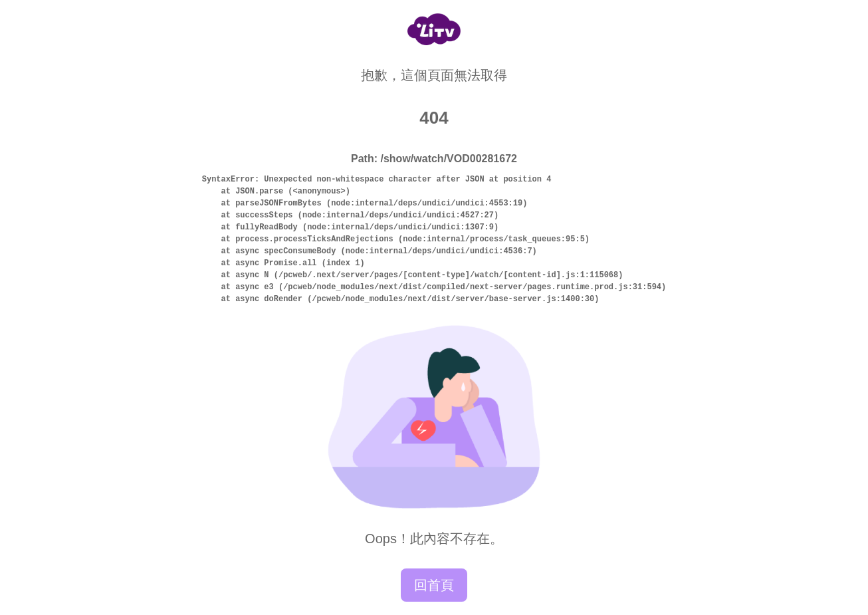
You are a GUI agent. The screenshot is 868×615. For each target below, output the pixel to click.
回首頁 (434, 585)
